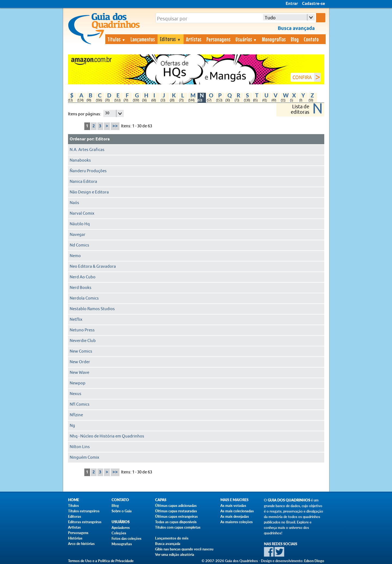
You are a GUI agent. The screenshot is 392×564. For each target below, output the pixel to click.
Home (73, 500)
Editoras (171, 39)
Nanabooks (80, 160)
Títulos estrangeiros (84, 511)
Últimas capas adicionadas (176, 506)
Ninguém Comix (84, 457)
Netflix (76, 320)
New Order (80, 362)
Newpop (78, 383)
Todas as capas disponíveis (176, 522)
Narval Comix (82, 213)
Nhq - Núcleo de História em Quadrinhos (107, 436)
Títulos (117, 39)
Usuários (246, 39)
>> (115, 126)
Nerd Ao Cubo (83, 277)
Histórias (75, 538)
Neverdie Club (83, 341)
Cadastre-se (314, 4)
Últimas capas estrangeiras (176, 516)
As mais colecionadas (237, 511)
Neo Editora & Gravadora (93, 266)
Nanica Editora (83, 182)
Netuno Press (82, 330)
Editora (103, 139)
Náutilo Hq (80, 224)
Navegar (78, 235)
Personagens (219, 39)
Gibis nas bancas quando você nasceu (184, 549)
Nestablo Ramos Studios (92, 309)
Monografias (274, 39)
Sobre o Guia (122, 511)
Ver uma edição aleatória (175, 554)
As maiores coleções (237, 522)
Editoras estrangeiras (85, 522)
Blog (295, 39)
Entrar (292, 4)
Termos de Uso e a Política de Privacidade (101, 561)
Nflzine (76, 415)
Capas (161, 500)
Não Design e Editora (89, 192)
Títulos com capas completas (178, 527)
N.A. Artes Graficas (87, 150)
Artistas (194, 39)
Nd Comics (79, 245)
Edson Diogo (314, 561)
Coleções (119, 533)
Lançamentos (143, 39)
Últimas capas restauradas (176, 511)
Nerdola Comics (84, 298)
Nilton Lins (80, 447)
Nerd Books (81, 288)
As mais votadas (233, 506)
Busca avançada (168, 544)
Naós (74, 203)
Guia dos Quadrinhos (289, 500)
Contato (311, 39)
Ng (72, 426)
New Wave (79, 373)
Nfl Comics (80, 404)
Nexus (75, 394)
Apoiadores (121, 528)
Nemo (75, 256)
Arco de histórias (81, 544)
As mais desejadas (235, 516)
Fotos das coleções (126, 538)
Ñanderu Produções (88, 171)
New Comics (81, 351)
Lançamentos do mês (172, 538)
